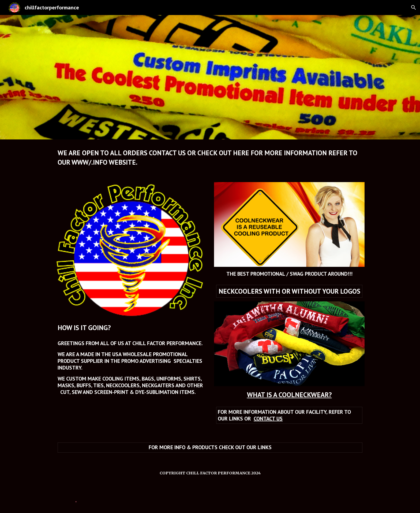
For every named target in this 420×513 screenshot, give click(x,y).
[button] (414, 8)
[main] (210, 158)
